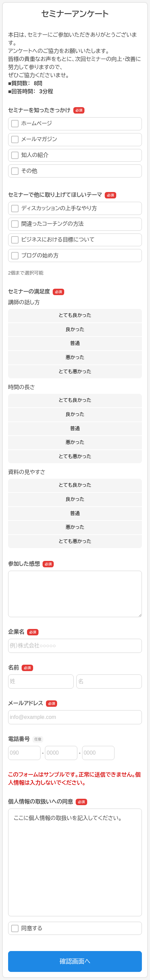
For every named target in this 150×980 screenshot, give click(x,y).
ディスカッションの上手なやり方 (54, 209)
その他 (24, 171)
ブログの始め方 (35, 256)
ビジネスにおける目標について (53, 240)
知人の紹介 (30, 155)
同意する (27, 928)
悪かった (75, 357)
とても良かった (75, 315)
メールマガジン (34, 139)
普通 (75, 343)
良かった (75, 329)
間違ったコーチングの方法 (47, 224)
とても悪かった (75, 372)
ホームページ (32, 124)
